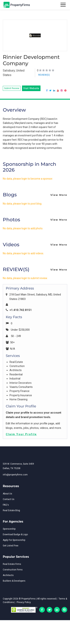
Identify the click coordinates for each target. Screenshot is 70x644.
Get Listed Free (11, 546)
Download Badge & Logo (15, 534)
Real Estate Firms (12, 564)
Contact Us (9, 499)
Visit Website (31, 88)
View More (59, 195)
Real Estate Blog (11, 510)
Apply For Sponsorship (14, 540)
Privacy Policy (24, 602)
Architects (8, 575)
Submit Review (12, 88)
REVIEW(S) (44, 75)
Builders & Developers (14, 581)
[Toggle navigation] (63, 5)
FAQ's (6, 505)
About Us (7, 494)
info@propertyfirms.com (15, 475)
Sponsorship (9, 529)
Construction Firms (13, 570)
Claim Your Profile (21, 434)
